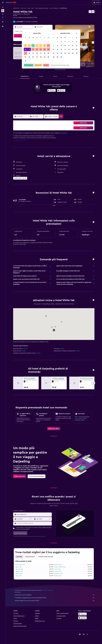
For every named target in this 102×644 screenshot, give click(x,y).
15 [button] (45, 49)
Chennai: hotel (58, 571)
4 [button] (29, 46)
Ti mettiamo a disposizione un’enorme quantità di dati (55, 598)
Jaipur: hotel (18, 567)
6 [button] (37, 46)
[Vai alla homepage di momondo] (11, 2)
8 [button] (45, 46)
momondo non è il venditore (55, 595)
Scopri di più (64, 133)
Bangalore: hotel (58, 574)
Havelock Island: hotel (60, 567)
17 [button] (25, 53)
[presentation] (61, 90)
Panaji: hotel (18, 576)
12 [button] (33, 49)
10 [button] (25, 49)
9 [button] (48, 46)
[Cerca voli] (3, 7)
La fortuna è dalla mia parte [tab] (46, 557)
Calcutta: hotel (19, 569)
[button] (3, 2)
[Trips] (3, 22)
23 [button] (48, 53)
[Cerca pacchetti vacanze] (3, 17)
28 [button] (41, 57)
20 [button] (37, 53)
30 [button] (48, 57)
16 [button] (48, 49)
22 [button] (45, 53)
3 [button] (25, 46)
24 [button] (25, 57)
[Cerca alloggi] (3, 11)
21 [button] (41, 53)
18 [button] (29, 53)
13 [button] (37, 49)
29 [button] (45, 57)
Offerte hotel (16, 8)
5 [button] (33, 46)
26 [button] (33, 57)
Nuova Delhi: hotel (20, 565)
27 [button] (37, 57)
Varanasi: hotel (19, 571)
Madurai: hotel (19, 574)
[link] (54, 429)
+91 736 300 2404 (18, 19)
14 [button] (41, 49)
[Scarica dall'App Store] (61, 91)
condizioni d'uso (31, 536)
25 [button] (29, 57)
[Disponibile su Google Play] (52, 91)
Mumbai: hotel (58, 565)
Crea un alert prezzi (80, 418)
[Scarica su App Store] (82, 618)
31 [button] (25, 61)
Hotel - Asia (23, 8)
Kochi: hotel (57, 569)
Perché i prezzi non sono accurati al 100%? (55, 601)
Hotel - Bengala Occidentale (42, 8)
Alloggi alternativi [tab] (30, 557)
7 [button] (41, 46)
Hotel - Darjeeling (54, 8)
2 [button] (48, 42)
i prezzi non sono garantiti (47, 590)
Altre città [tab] (19, 557)
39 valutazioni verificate (31, 22)
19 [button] (33, 53)
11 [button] (29, 49)
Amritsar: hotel (58, 576)
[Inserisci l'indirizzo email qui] (34, 523)
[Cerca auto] (3, 14)
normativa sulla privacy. (40, 536)
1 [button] (45, 42)
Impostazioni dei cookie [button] (19, 140)
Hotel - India (31, 8)
